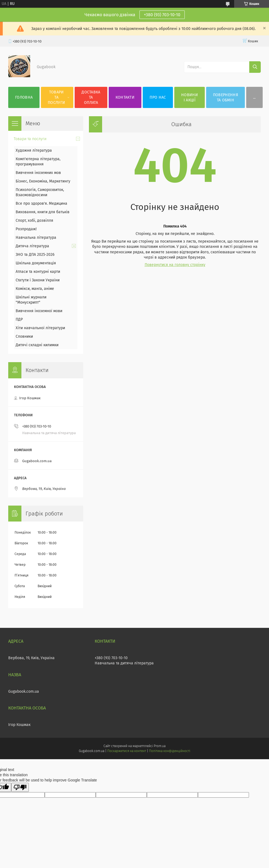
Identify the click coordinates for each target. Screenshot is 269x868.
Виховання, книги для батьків (43, 212)
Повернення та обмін (225, 98)
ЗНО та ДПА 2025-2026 (35, 255)
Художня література (34, 150)
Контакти (125, 97)
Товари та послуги (56, 97)
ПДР (19, 319)
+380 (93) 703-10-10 (162, 15)
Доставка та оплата (91, 97)
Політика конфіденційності (170, 751)
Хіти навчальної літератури (40, 328)
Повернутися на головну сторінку (175, 265)
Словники (24, 336)
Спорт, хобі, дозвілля (34, 221)
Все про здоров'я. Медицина (41, 203)
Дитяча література (32, 246)
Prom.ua (160, 746)
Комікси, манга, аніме (35, 289)
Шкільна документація (36, 263)
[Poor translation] (20, 787)
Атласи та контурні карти (38, 272)
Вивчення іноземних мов (38, 173)
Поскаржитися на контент (127, 751)
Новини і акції (190, 98)
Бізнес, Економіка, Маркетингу (43, 181)
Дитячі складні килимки (37, 345)
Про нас (158, 97)
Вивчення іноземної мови (39, 311)
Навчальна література (36, 238)
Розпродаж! (26, 229)
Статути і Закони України (38, 280)
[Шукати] (255, 67)
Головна (24, 97)
